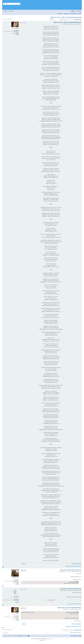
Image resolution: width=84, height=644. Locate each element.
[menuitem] (72, 11)
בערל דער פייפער (16, 577)
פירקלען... (23, 564)
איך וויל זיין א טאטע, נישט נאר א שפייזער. (73, 566)
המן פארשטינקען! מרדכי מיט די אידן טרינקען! (69, 608)
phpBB (46, 639)
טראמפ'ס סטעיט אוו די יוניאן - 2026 (74, 604)
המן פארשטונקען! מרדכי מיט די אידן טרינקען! (66, 17)
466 (15, 30)
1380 (15, 580)
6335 (15, 599)
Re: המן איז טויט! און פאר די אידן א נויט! (71, 570)
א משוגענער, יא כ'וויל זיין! (76, 564)
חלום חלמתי (16, 596)
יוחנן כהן (17, 28)
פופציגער (75, 582)
